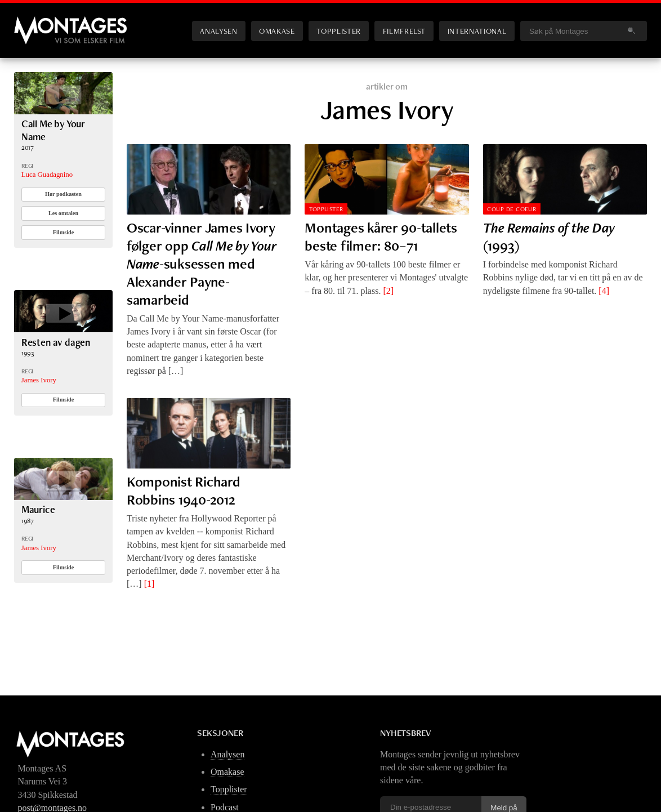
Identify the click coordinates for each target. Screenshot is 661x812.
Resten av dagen (56, 342)
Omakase (277, 31)
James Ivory (39, 380)
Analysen (218, 31)
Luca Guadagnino (47, 175)
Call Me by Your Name (53, 130)
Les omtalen (63, 213)
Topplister (338, 31)
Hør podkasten (63, 194)
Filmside (64, 232)
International (477, 31)
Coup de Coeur (512, 209)
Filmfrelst (404, 31)
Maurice (38, 509)
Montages (33, 22)
